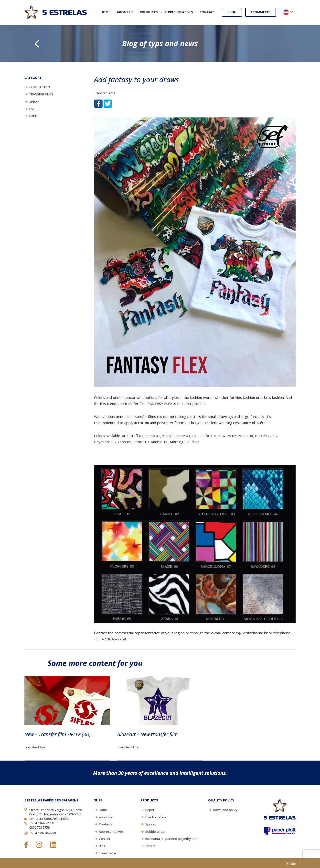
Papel (34, 116)
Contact (207, 12)
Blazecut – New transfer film (147, 734)
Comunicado (40, 87)
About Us (125, 12)
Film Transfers (156, 817)
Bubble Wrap (155, 832)
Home (105, 12)
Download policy (225, 810)
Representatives (179, 12)
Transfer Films (41, 94)
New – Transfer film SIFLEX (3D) (58, 734)
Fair (32, 109)
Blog (232, 12)
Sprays (151, 824)
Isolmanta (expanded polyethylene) (172, 839)
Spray (34, 102)
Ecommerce (261, 12)
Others (150, 846)
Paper (150, 810)
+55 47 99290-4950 (43, 833)
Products (149, 12)
